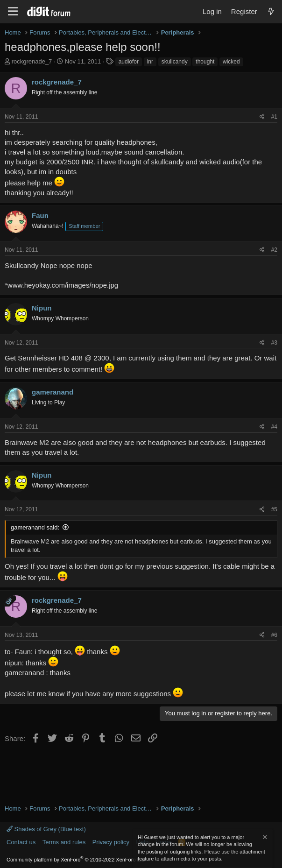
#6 (274, 635)
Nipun (42, 308)
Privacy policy (111, 842)
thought (205, 62)
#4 (274, 427)
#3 (274, 343)
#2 (274, 250)
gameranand (53, 392)
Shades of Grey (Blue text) (46, 829)
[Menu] (13, 12)
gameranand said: (35, 527)
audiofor (129, 62)
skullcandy (175, 62)
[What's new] (271, 11)
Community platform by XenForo (76, 860)
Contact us (21, 842)
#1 (274, 117)
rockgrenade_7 (32, 61)
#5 (274, 509)
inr (150, 62)
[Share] (262, 117)
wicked (231, 62)
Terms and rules (64, 842)
